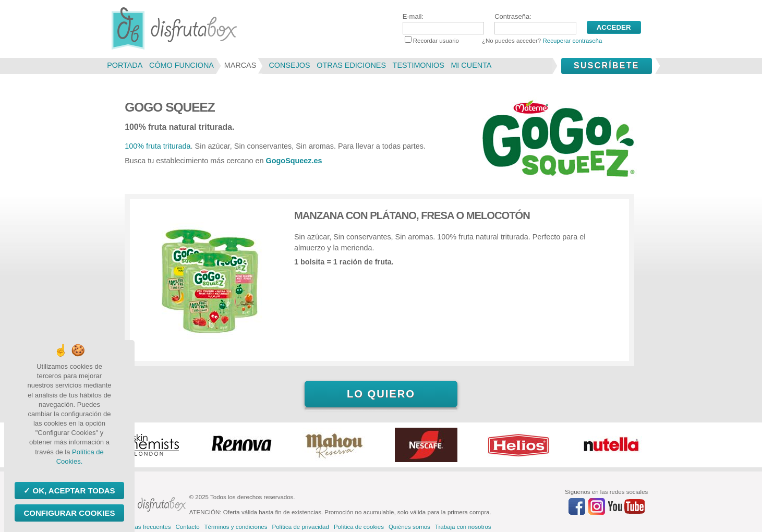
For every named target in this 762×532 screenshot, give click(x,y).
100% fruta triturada (158, 146)
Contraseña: (535, 23)
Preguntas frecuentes (142, 527)
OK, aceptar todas (72, 491)
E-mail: (443, 23)
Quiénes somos (409, 527)
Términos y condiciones (236, 527)
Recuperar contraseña (572, 41)
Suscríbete (607, 65)
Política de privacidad (300, 527)
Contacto (188, 527)
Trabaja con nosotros (463, 527)
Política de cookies (359, 527)
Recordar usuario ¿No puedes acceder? (504, 41)
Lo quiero (381, 394)
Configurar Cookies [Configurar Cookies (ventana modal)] (69, 513)
